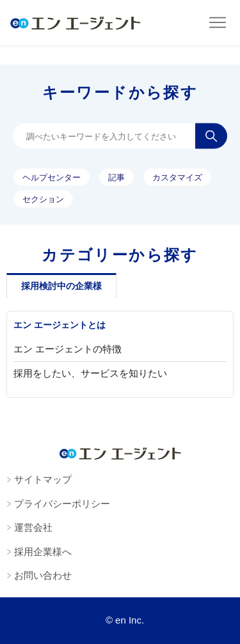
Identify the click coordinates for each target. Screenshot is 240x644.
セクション (43, 199)
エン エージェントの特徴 (68, 349)
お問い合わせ (43, 575)
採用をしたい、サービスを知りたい (90, 373)
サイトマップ (43, 479)
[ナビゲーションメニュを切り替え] (218, 23)
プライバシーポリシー (62, 504)
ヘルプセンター (52, 177)
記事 (116, 177)
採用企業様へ (43, 552)
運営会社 (33, 527)
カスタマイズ (177, 177)
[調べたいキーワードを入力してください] (120, 136)
